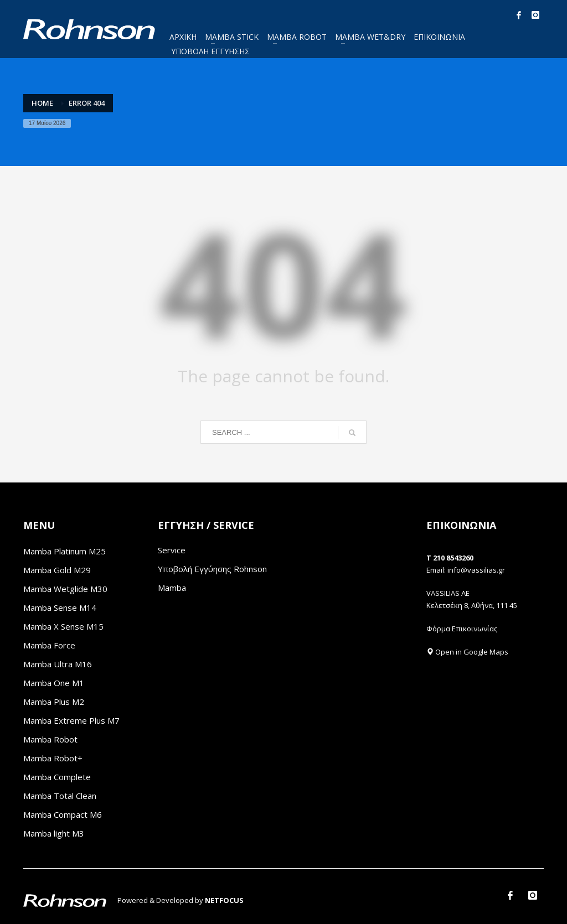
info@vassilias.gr (476, 570)
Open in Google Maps (467, 652)
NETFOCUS (224, 900)
